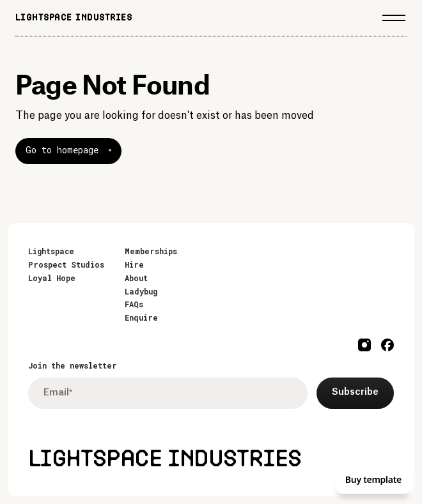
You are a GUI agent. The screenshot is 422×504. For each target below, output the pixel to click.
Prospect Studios (66, 264)
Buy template (373, 479)
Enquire (141, 317)
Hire (134, 264)
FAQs (134, 304)
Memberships (151, 251)
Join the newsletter (73, 365)
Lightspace (51, 251)
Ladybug (141, 291)
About (136, 278)
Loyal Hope (52, 278)
